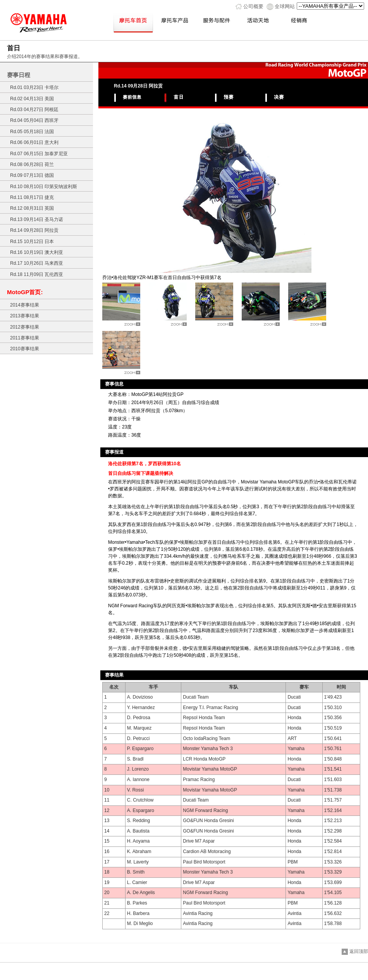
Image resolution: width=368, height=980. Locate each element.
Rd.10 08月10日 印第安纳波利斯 (44, 187)
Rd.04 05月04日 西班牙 (34, 120)
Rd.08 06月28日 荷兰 (32, 164)
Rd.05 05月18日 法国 (32, 132)
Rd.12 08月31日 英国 (32, 208)
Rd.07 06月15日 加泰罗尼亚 (39, 154)
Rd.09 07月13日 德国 (32, 175)
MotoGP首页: (25, 292)
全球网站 (285, 6)
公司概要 (253, 6)
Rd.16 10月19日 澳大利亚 (37, 252)
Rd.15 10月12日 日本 (32, 242)
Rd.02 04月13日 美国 (32, 99)
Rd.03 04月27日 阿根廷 (34, 110)
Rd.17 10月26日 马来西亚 (37, 263)
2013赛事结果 (25, 316)
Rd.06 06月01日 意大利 (34, 142)
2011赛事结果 (25, 338)
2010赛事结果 (25, 349)
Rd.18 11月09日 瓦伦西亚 (37, 274)
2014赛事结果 (25, 305)
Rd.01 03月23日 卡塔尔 (34, 87)
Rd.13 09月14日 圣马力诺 (37, 219)
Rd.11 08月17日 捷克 (32, 197)
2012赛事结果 (25, 327)
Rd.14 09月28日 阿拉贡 (34, 230)
